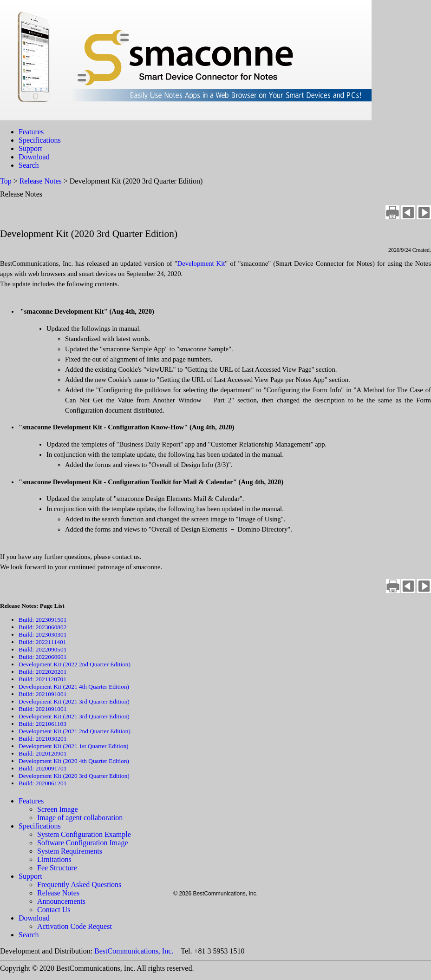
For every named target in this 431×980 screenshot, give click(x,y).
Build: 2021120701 (42, 679)
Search (29, 165)
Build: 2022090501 (42, 649)
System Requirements (70, 851)
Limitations (54, 859)
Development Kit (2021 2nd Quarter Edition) (75, 731)
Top (6, 181)
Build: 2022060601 (42, 657)
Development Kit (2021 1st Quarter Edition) (74, 746)
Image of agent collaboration (80, 818)
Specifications (40, 140)
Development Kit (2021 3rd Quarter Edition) (74, 701)
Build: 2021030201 (42, 739)
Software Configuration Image (83, 843)
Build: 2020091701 (42, 768)
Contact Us (54, 910)
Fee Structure (57, 868)
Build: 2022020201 (42, 672)
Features (31, 132)
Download (34, 157)
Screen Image (58, 809)
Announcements (61, 901)
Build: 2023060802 (42, 627)
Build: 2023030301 (42, 635)
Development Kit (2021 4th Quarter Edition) (74, 687)
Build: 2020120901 (42, 753)
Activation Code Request (75, 926)
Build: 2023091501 (42, 620)
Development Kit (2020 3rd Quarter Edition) (74, 776)
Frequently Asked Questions (79, 885)
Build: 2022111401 (42, 642)
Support (30, 148)
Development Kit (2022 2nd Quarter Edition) (75, 664)
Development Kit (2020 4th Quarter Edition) (74, 761)
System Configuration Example (84, 834)
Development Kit (201, 263)
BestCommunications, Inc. (134, 951)
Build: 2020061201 (42, 783)
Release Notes (41, 181)
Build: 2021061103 (42, 724)
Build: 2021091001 (42, 694)
